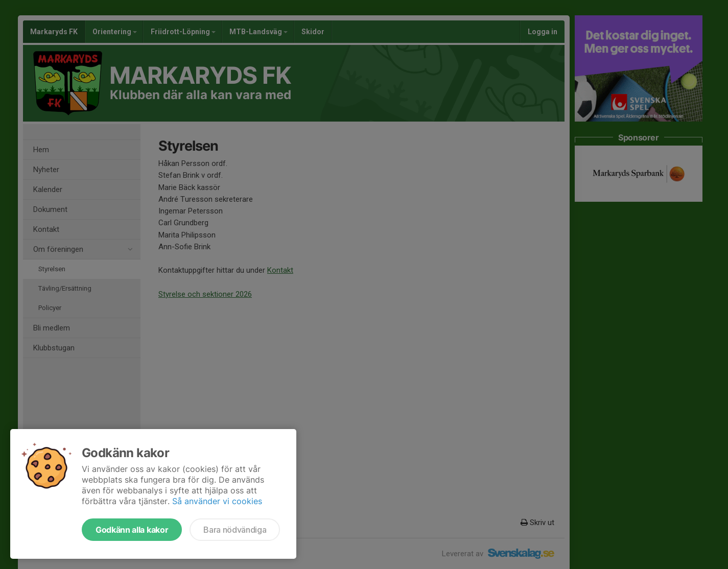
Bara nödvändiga (235, 530)
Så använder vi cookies (217, 501)
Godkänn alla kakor (132, 530)
